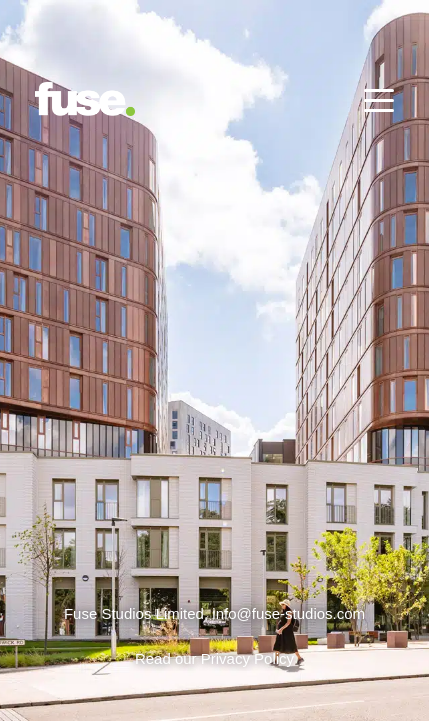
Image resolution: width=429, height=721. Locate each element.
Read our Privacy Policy (214, 658)
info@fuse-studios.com (288, 613)
